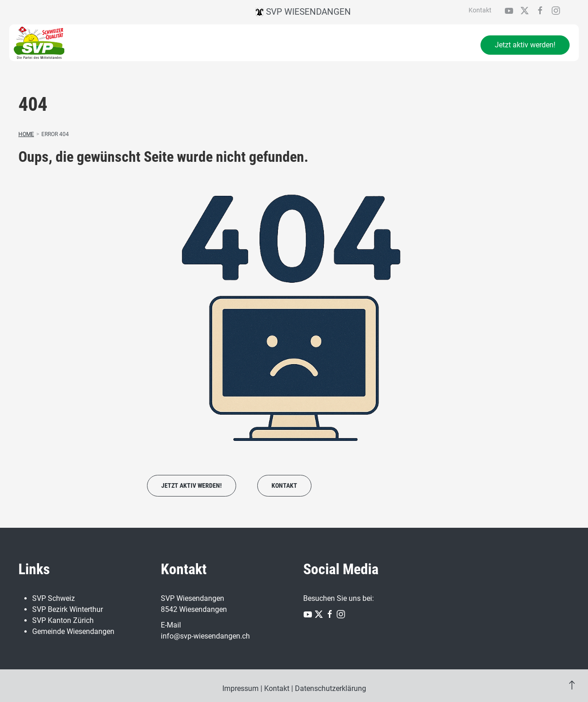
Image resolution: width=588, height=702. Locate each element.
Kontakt (480, 10)
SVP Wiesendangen (303, 12)
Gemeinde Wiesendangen (73, 631)
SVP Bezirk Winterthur (68, 609)
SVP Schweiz (54, 598)
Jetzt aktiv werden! (525, 45)
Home (26, 134)
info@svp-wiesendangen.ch (205, 636)
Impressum (240, 688)
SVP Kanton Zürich (63, 620)
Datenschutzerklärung (331, 688)
